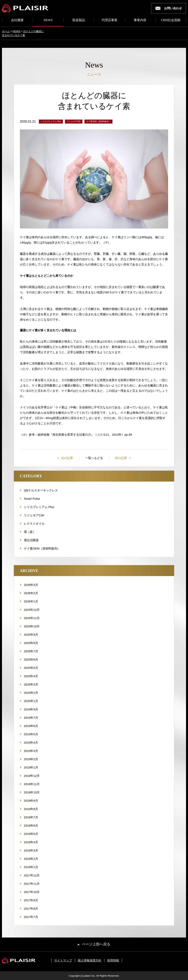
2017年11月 (32, 884)
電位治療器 (31, 540)
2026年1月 (31, 601)
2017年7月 (31, 917)
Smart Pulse (32, 499)
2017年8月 (31, 909)
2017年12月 (32, 875)
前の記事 (121, 458)
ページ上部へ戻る (96, 944)
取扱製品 (79, 20)
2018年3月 (31, 850)
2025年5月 (31, 668)
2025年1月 (31, 701)
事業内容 (140, 20)
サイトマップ (63, 960)
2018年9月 (31, 801)
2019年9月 (31, 709)
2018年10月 (32, 792)
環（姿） (30, 532)
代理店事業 (109, 20)
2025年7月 (31, 651)
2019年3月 (31, 751)
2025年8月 (31, 643)
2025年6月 (31, 659)
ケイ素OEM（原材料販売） (42, 548)
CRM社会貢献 (171, 20)
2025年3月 (31, 684)
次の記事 (67, 458)
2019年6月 (31, 726)
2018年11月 (32, 784)
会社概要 (17, 20)
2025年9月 (31, 635)
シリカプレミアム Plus (39, 507)
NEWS (48, 20)
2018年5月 (31, 834)
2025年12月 (32, 610)
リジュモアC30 (34, 515)
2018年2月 (31, 859)
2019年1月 (31, 767)
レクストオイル (34, 524)
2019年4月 (31, 743)
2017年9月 (31, 900)
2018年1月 (31, 867)
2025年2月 (31, 693)
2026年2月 (31, 593)
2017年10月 (32, 892)
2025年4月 (31, 676)
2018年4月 (31, 842)
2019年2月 (31, 759)
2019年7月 (31, 718)
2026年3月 (31, 585)
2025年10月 (32, 626)
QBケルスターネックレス (41, 490)
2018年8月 (31, 809)
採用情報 (113, 960)
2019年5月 (31, 734)
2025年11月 (32, 618)
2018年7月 (31, 817)
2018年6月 (31, 826)
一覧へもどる (94, 458)
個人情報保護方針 (90, 960)
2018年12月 (32, 776)
